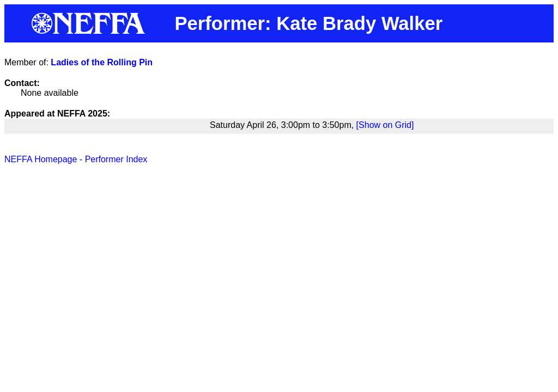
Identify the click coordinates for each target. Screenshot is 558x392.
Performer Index (116, 159)
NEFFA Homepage (41, 159)
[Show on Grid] (385, 125)
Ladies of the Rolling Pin (102, 62)
